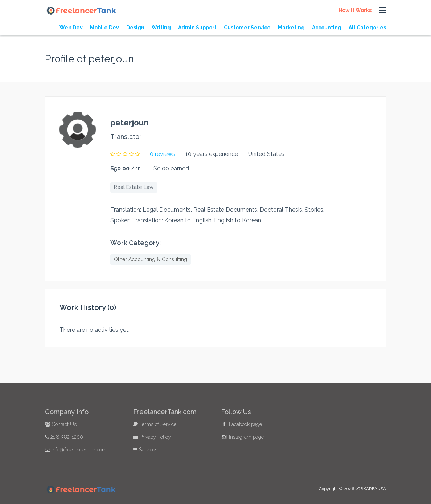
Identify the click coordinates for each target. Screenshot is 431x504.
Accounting (327, 28)
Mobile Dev (104, 28)
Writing (161, 28)
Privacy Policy (152, 437)
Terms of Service (155, 424)
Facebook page (241, 424)
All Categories (367, 28)
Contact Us (61, 424)
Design (135, 28)
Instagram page (242, 437)
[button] (382, 11)
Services (145, 450)
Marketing (291, 28)
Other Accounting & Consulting (151, 259)
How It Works (355, 10)
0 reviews (163, 154)
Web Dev (71, 28)
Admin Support (197, 28)
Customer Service (247, 28)
